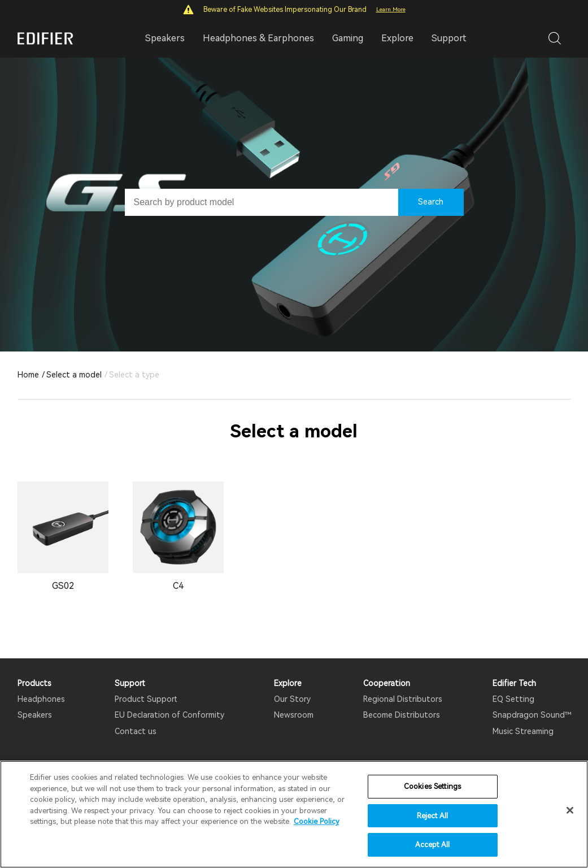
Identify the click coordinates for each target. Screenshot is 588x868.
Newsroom (294, 715)
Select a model (74, 375)
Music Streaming (523, 731)
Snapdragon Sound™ (532, 715)
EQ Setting (513, 699)
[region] (294, 814)
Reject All (432, 816)
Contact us (136, 731)
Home (28, 375)
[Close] (570, 810)
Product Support (146, 699)
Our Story (292, 699)
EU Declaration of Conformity (169, 715)
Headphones (41, 699)
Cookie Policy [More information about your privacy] (317, 821)
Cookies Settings (432, 786)
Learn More (391, 9)
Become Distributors (402, 715)
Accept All (432, 845)
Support (449, 38)
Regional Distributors (403, 699)
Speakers (35, 715)
